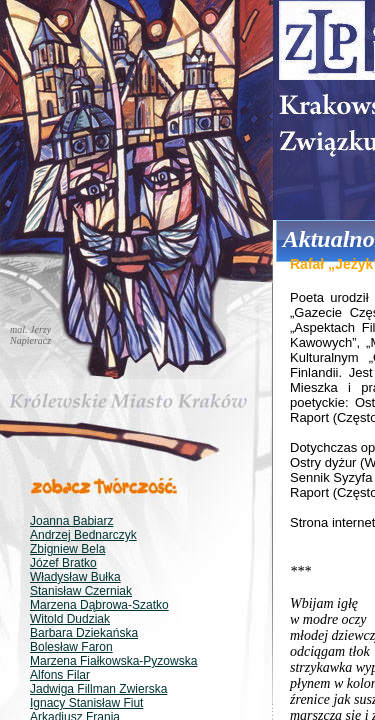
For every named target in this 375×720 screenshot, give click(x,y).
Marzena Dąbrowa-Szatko (99, 605)
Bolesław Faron (71, 647)
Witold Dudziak (70, 619)
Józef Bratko (63, 563)
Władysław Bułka (75, 577)
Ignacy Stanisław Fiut (86, 703)
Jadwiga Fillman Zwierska (98, 689)
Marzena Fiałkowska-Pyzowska (113, 661)
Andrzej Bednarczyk (83, 535)
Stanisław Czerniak (81, 591)
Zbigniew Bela (67, 549)
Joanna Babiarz (71, 521)
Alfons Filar (60, 675)
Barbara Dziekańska (84, 633)
